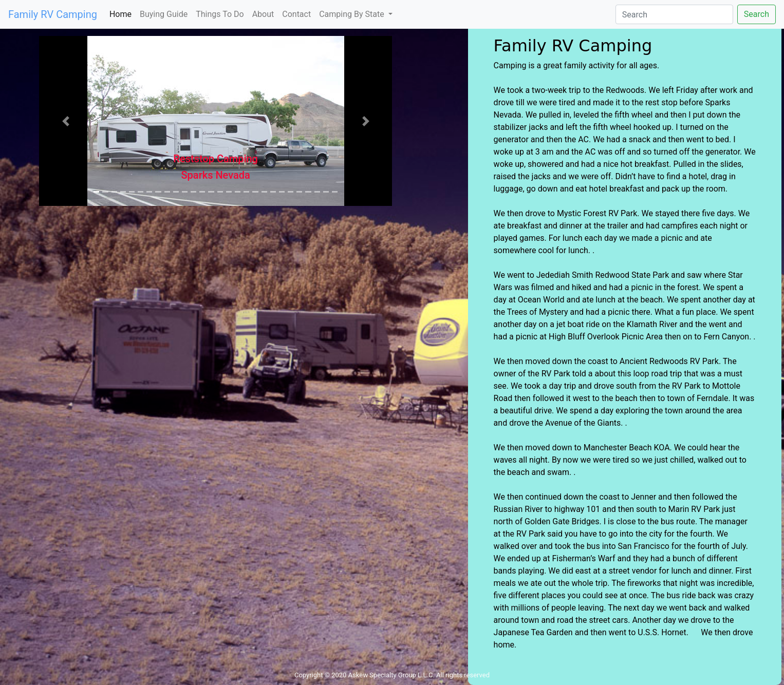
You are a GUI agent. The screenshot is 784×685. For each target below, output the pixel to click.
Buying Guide (164, 14)
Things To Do (220, 14)
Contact (296, 14)
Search (757, 14)
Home (123, 14)
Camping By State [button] (352, 14)
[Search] (674, 14)
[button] (66, 121)
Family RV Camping (53, 14)
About (263, 14)
